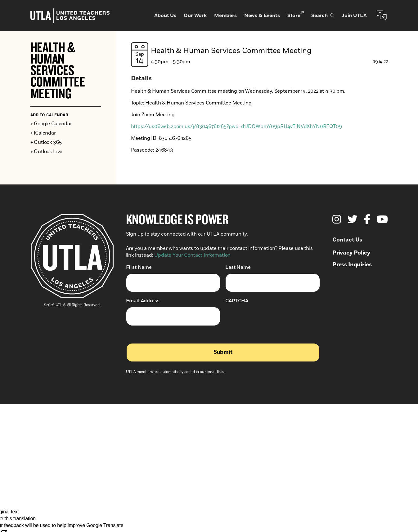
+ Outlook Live (47, 152)
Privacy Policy (351, 253)
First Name (139, 267)
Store (296, 15)
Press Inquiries (352, 265)
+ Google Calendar (51, 124)
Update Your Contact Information (192, 255)
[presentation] (272, 319)
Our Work (195, 16)
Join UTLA (354, 16)
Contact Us (347, 240)
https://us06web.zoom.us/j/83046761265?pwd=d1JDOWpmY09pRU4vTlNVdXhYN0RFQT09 (236, 126)
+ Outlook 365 (46, 142)
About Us (165, 16)
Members (225, 16)
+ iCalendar (43, 133)
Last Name (238, 267)
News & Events (262, 16)
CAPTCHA (237, 301)
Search (323, 16)
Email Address (143, 301)
